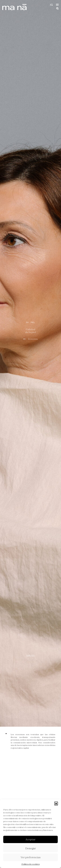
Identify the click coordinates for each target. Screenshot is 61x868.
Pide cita (31, 655)
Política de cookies (31, 864)
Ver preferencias (31, 857)
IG (51, 5)
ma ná (15, 7)
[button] (56, 803)
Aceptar (30, 839)
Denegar (31, 848)
